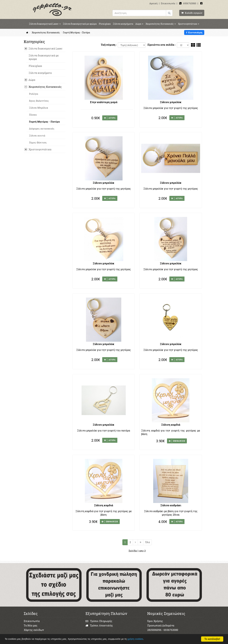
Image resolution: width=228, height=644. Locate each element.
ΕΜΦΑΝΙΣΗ (177, 441)
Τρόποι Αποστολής (99, 625)
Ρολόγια (34, 94)
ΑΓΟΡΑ (110, 118)
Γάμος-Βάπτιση (38, 142)
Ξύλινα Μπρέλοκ (39, 108)
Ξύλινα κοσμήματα (123, 24)
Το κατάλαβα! (212, 639)
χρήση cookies (135, 639)
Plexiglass (105, 24)
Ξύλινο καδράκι (171, 505)
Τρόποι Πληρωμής (99, 621)
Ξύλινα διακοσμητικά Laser (45, 24)
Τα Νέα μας (31, 625)
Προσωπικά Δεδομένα (161, 625)
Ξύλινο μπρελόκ (171, 102)
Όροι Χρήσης (155, 621)
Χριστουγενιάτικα (189, 24)
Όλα (147, 542)
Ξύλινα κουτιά (37, 136)
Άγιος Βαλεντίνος (39, 101)
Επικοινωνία (168, 3)
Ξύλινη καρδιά (171, 425)
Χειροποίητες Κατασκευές (161, 24)
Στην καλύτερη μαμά (104, 102)
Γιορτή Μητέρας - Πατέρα (44, 122)
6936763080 (190, 3)
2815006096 (154, 630)
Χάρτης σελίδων (34, 630)
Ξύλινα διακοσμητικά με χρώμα (80, 24)
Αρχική (153, 3)
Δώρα (139, 24)
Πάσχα (33, 115)
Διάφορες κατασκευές (42, 129)
